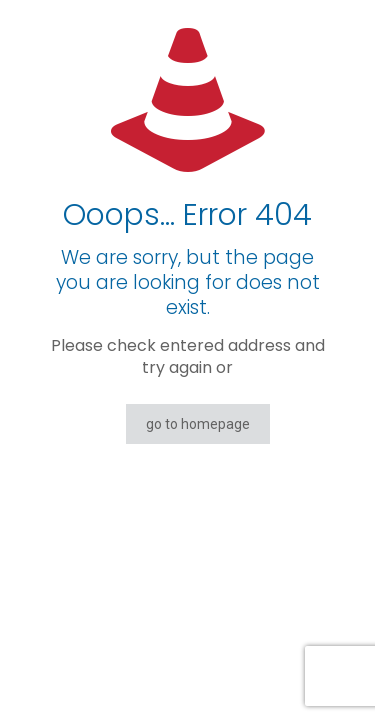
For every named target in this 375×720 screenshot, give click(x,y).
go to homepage (198, 424)
